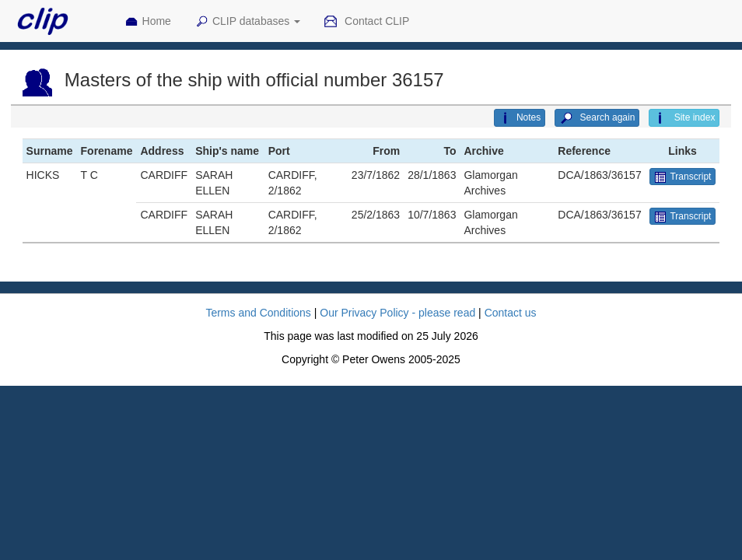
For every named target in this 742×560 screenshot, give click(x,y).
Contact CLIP (366, 22)
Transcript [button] (683, 177)
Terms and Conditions (258, 313)
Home (148, 22)
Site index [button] (684, 118)
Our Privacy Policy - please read (397, 313)
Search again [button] (597, 118)
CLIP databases (247, 22)
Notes (520, 118)
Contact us (511, 313)
